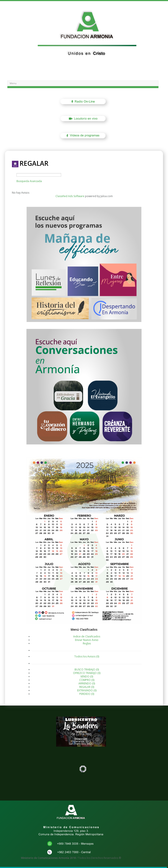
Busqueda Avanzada (29, 181)
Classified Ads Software (70, 196)
